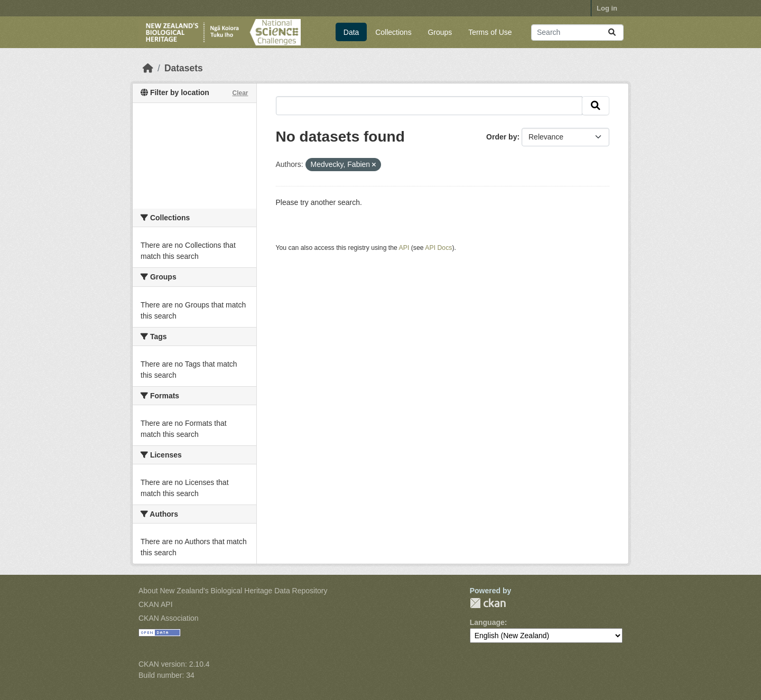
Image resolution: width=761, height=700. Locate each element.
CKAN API (156, 604)
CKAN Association (169, 618)
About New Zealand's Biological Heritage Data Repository (233, 591)
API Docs (438, 248)
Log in (607, 8)
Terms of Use (490, 32)
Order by (502, 137)
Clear (240, 93)
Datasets (184, 68)
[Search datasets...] (577, 32)
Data (351, 32)
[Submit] (612, 32)
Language (487, 622)
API (404, 248)
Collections (393, 32)
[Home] (148, 68)
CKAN (488, 603)
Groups (440, 32)
